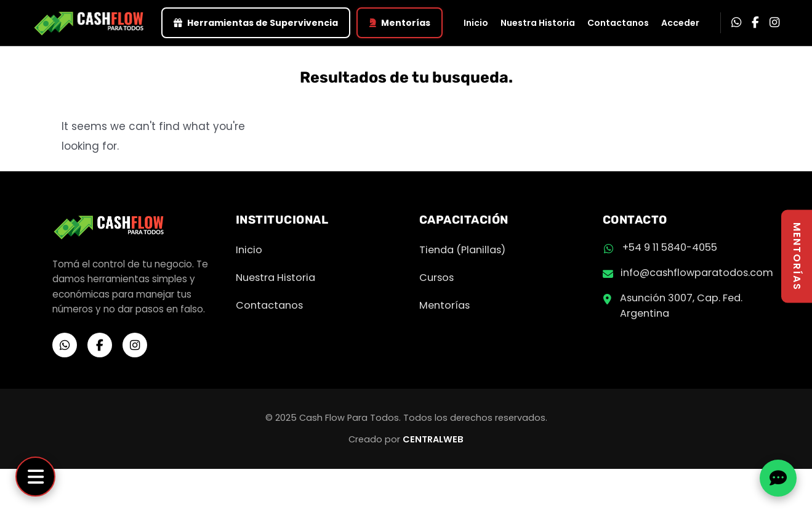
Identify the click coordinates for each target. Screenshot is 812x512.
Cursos (436, 278)
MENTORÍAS (797, 256)
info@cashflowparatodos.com (697, 273)
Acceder (680, 23)
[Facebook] (755, 23)
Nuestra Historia (538, 23)
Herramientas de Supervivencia (256, 23)
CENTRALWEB (433, 439)
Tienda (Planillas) (462, 250)
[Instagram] (774, 23)
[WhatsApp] (736, 23)
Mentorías (400, 23)
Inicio (476, 23)
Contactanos (618, 23)
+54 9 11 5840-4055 (670, 247)
